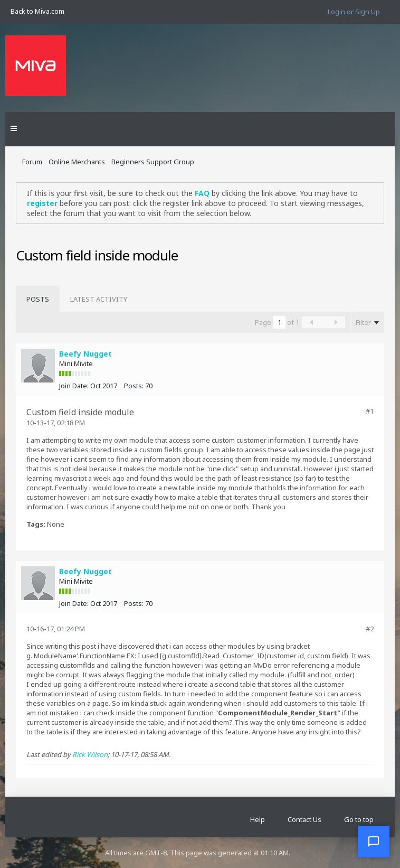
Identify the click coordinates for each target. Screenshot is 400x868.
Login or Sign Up (354, 12)
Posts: (134, 386)
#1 (370, 411)
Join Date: (74, 386)
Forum (32, 162)
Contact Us (304, 819)
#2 (370, 629)
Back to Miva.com (37, 11)
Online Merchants (77, 162)
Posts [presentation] (38, 299)
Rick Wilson (90, 754)
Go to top (359, 819)
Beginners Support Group (153, 162)
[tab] (38, 299)
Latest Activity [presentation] (99, 299)
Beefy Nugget (85, 354)
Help (258, 819)
